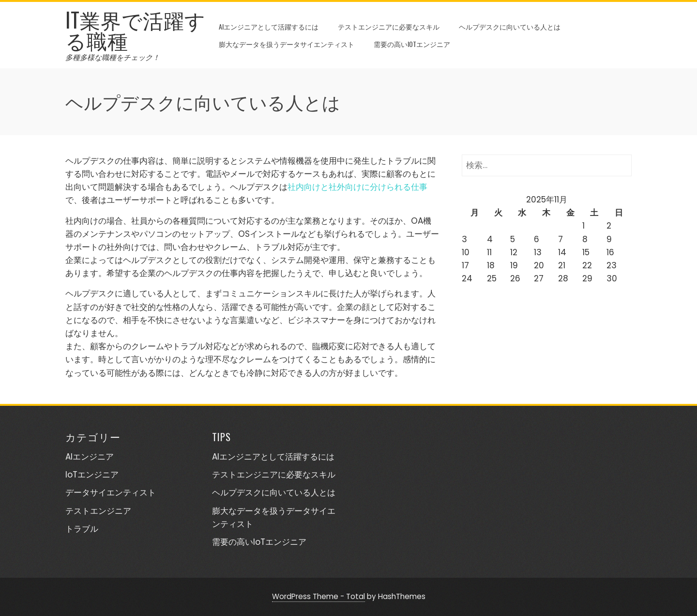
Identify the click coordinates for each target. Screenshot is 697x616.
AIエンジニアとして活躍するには (269, 26)
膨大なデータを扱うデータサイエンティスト (287, 44)
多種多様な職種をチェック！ (113, 57)
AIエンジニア (90, 457)
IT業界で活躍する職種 (136, 30)
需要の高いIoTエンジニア (412, 44)
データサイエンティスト (111, 493)
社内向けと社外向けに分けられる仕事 (357, 187)
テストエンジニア (98, 511)
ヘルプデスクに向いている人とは (510, 26)
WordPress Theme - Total (318, 596)
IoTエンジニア (92, 475)
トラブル (82, 529)
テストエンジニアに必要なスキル (389, 26)
